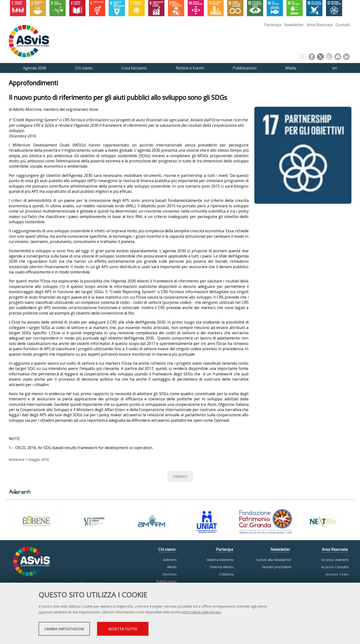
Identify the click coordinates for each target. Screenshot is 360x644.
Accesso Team (337, 574)
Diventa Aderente (220, 560)
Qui (41, 613)
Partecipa (273, 25)
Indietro (180, 476)
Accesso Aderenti (335, 560)
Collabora (226, 574)
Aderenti (170, 560)
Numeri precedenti (277, 567)
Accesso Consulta (335, 567)
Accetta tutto (162, 630)
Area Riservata (320, 25)
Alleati (172, 567)
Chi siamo (167, 549)
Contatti (343, 25)
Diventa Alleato (222, 567)
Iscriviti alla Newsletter (274, 560)
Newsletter (294, 25)
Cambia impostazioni (76, 630)
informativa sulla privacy (202, 613)
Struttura (169, 574)
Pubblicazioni (166, 581)
